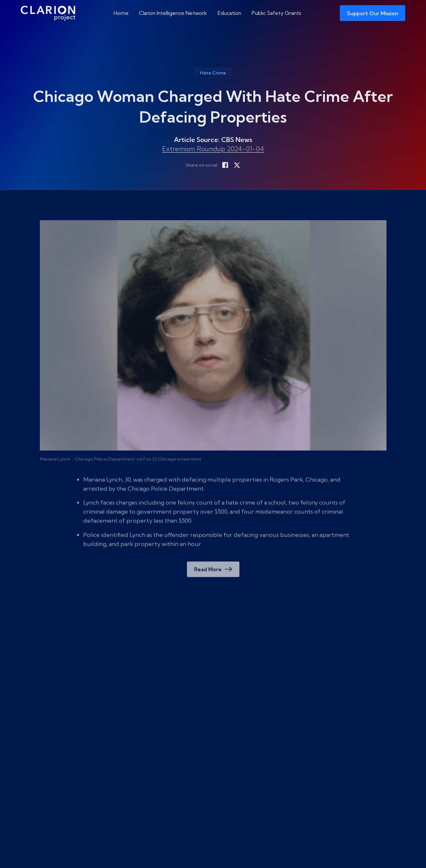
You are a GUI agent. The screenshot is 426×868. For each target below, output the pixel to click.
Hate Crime (213, 73)
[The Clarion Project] (48, 13)
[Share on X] (237, 165)
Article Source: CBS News (213, 140)
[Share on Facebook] (225, 165)
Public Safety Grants (276, 13)
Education (230, 13)
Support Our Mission (373, 13)
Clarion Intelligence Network (173, 13)
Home (121, 13)
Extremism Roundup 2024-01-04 (213, 149)
